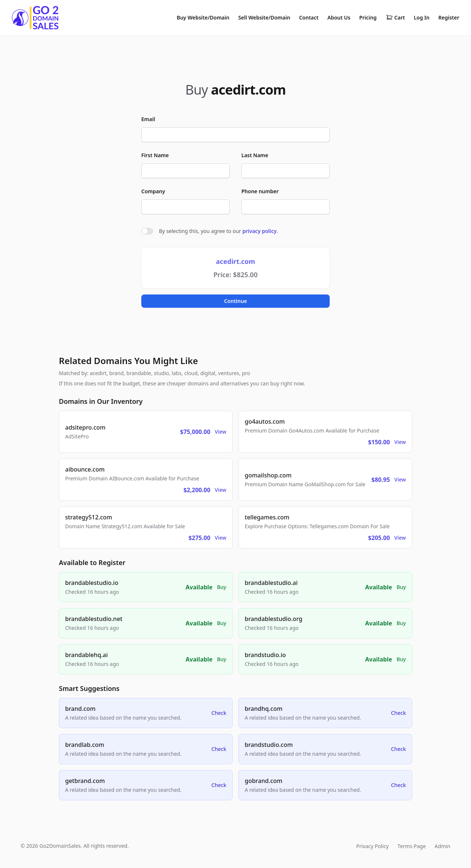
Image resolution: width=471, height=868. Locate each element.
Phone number (260, 191)
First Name (155, 155)
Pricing (368, 17)
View (221, 432)
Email (148, 119)
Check (219, 713)
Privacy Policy (372, 846)
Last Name (255, 155)
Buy (222, 587)
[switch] (147, 231)
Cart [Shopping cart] (395, 18)
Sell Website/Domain (264, 17)
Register (449, 17)
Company (153, 191)
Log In (422, 17)
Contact (309, 17)
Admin (442, 846)
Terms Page (412, 846)
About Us (339, 17)
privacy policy (260, 231)
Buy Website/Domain (203, 17)
